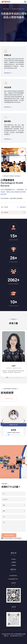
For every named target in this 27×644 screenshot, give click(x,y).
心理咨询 (6, 212)
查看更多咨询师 (9, 398)
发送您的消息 (9, 535)
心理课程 (6, 207)
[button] (7, 377)
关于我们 (13, 559)
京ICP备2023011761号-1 (17, 636)
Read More (8, 73)
